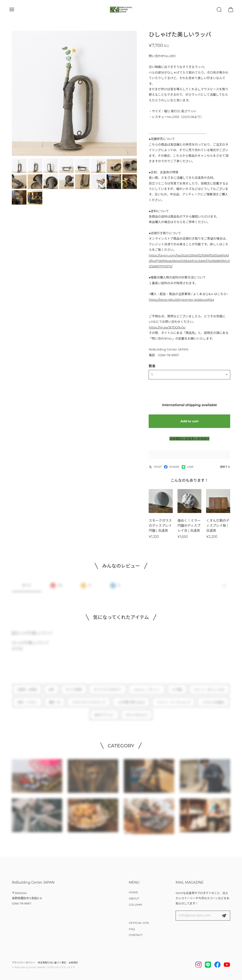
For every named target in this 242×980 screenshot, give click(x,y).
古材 (51, 693)
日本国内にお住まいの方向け (189, 439)
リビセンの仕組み (213, 705)
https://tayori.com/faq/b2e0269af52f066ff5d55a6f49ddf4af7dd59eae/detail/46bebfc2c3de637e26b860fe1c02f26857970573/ (189, 261)
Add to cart (190, 421)
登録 (224, 916)
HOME (133, 892)
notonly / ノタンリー (147, 693)
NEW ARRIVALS (137, 718)
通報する (225, 467)
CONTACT (136, 935)
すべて (26, 589)
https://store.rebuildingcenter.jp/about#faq (181, 300)
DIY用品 (177, 693)
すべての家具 (74, 693)
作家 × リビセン (28, 705)
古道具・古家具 (27, 693)
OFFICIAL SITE (139, 923)
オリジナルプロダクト (108, 693)
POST (155, 467)
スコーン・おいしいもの (209, 693)
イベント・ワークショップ (173, 705)
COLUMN (135, 905)
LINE (188, 467)
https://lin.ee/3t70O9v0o (167, 327)
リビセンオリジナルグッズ (89, 705)
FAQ (132, 929)
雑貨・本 (55, 705)
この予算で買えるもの (131, 705)
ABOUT (134, 898)
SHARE (172, 467)
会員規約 (73, 963)
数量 (152, 366)
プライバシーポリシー (24, 963)
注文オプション (104, 718)
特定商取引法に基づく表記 (52, 963)
